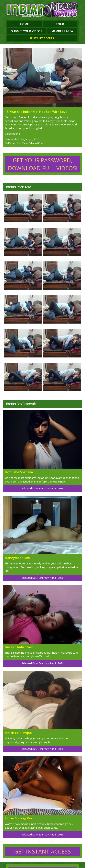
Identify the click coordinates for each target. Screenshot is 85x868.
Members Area (62, 31)
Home (24, 24)
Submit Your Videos (27, 31)
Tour (60, 24)
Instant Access (42, 38)
